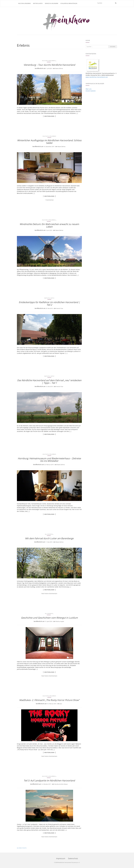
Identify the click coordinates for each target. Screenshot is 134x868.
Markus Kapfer (60, 621)
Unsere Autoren (91, 91)
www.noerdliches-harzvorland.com (97, 77)
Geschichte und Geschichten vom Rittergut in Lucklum (49, 618)
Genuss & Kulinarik (52, 3)
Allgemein (49, 534)
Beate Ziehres (59, 68)
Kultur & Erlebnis (25, 3)
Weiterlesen (49, 116)
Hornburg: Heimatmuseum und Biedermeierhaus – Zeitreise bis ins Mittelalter (49, 460)
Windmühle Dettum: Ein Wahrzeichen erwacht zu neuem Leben (49, 225)
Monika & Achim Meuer (61, 784)
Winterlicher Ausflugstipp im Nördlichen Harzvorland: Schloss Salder (49, 142)
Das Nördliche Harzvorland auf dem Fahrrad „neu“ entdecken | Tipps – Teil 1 (49, 381)
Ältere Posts (22, 848)
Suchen (113, 47)
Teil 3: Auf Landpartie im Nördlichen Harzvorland (49, 780)
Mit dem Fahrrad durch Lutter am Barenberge (49, 538)
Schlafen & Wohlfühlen (69, 3)
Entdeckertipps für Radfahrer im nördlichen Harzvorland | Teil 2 (49, 303)
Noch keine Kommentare (49, 593)
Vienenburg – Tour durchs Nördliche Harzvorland (49, 65)
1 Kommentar (49, 200)
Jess (61, 704)
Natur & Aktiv (38, 3)
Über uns (89, 89)
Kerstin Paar (60, 308)
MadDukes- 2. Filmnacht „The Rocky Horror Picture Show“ (49, 700)
